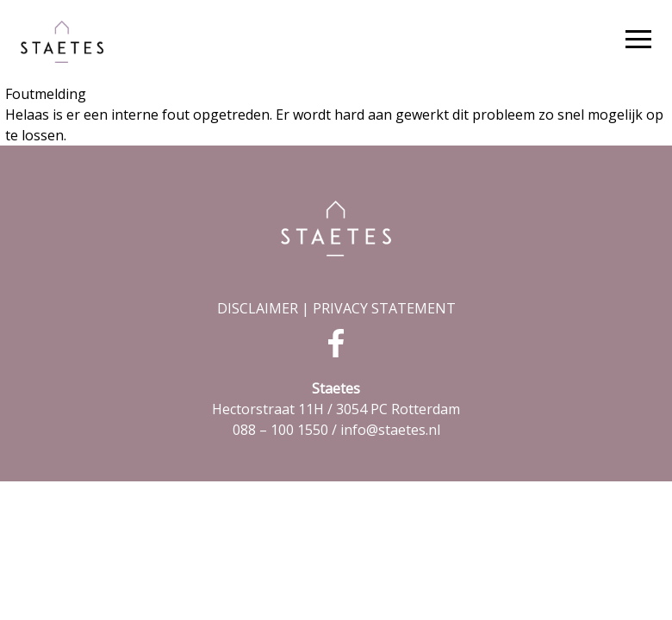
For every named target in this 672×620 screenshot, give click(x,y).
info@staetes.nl (390, 430)
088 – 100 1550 (280, 430)
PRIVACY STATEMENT (384, 308)
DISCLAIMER (258, 308)
